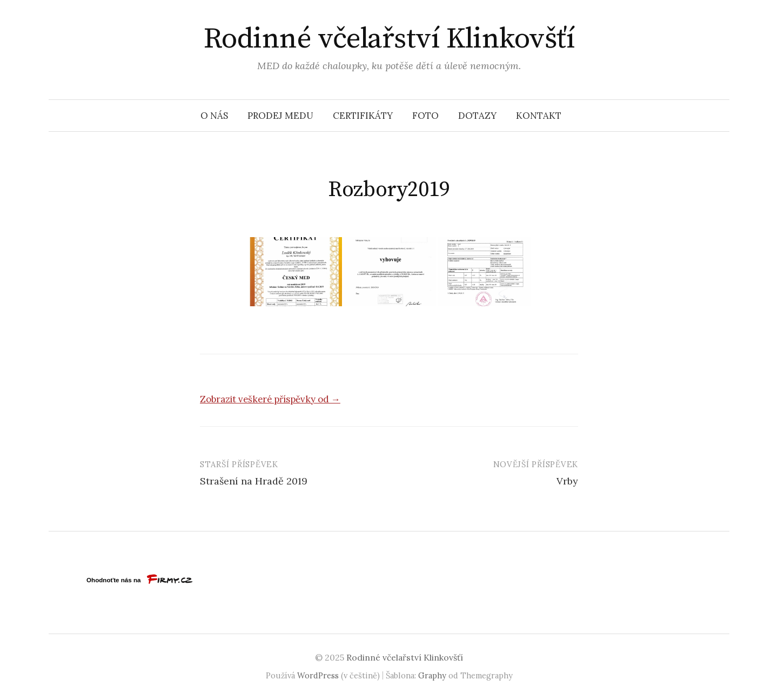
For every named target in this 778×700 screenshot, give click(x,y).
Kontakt (539, 116)
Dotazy (477, 116)
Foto (425, 116)
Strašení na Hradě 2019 (254, 481)
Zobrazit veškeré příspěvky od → (270, 399)
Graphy (432, 675)
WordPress (318, 675)
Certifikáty (363, 116)
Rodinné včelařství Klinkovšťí (389, 39)
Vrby (567, 481)
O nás (214, 116)
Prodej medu (280, 116)
